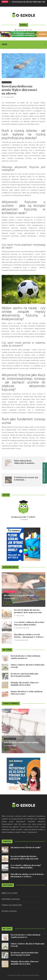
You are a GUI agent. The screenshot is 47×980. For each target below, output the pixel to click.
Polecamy (5, 2)
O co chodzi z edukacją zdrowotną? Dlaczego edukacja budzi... (29, 623)
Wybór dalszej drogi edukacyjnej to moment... (25, 462)
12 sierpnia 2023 (9, 97)
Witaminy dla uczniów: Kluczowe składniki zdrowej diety (25, 684)
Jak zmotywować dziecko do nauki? (19, 595)
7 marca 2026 (20, 616)
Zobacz (8, 603)
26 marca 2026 (10, 598)
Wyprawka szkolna (10, 739)
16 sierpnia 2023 (11, 746)
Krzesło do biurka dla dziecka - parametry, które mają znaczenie (28, 611)
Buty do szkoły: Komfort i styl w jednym (21, 742)
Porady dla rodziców (10, 592)
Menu (5, 44)
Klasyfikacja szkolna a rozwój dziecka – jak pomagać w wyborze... (29, 636)
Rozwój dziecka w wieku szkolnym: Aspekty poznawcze (26, 657)
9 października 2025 (22, 640)
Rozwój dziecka (7, 82)
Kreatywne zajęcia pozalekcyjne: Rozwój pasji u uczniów (25, 675)
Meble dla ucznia (10, 893)
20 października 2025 (22, 628)
